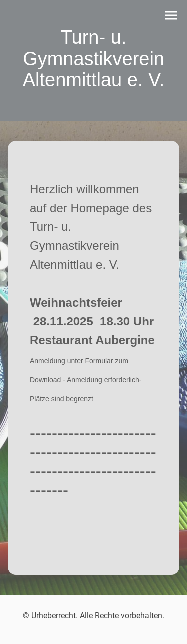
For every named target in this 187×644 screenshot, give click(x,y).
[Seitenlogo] (93, 101)
